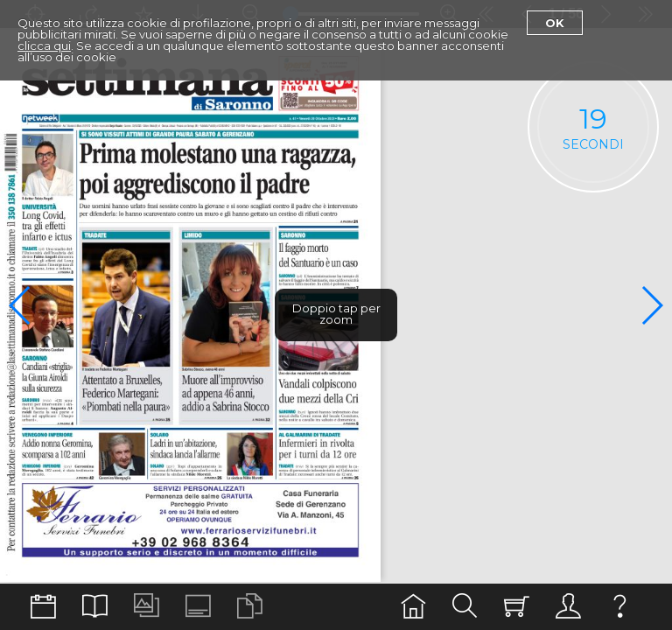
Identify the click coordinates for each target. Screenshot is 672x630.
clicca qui (44, 45)
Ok (555, 23)
